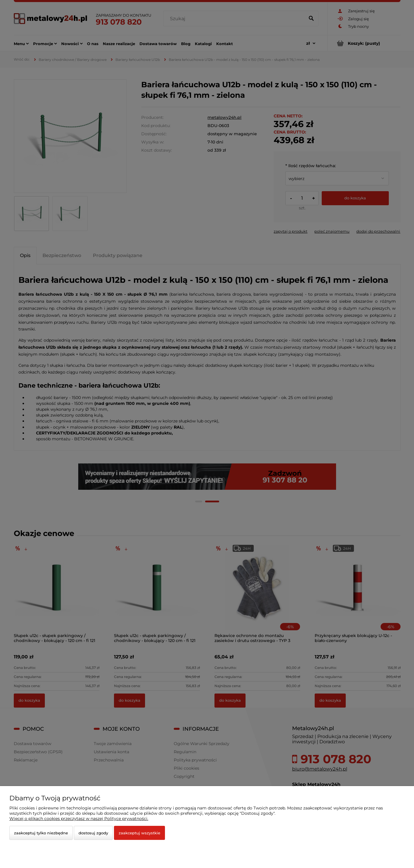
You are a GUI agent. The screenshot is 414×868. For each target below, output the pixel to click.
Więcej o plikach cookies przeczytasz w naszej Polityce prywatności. (79, 819)
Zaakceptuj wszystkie (139, 833)
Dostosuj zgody (93, 833)
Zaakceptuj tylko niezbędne (41, 833)
